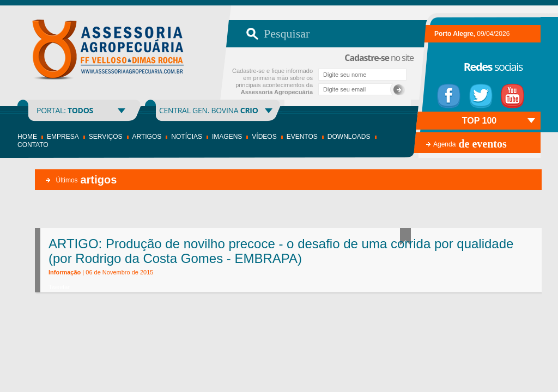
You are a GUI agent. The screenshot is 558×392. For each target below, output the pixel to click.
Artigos (147, 137)
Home (27, 137)
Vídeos (264, 137)
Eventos (302, 137)
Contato (33, 145)
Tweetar (59, 287)
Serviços (106, 137)
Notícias (187, 137)
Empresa (63, 137)
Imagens (227, 137)
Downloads (349, 137)
